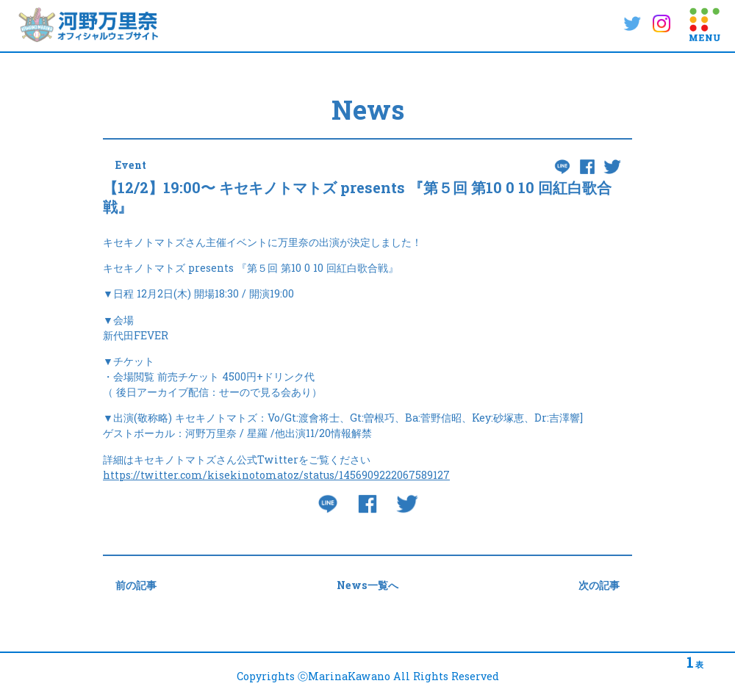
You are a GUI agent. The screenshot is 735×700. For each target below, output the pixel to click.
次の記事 (599, 585)
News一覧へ (367, 585)
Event (131, 165)
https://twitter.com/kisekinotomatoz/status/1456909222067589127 (276, 475)
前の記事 (136, 585)
